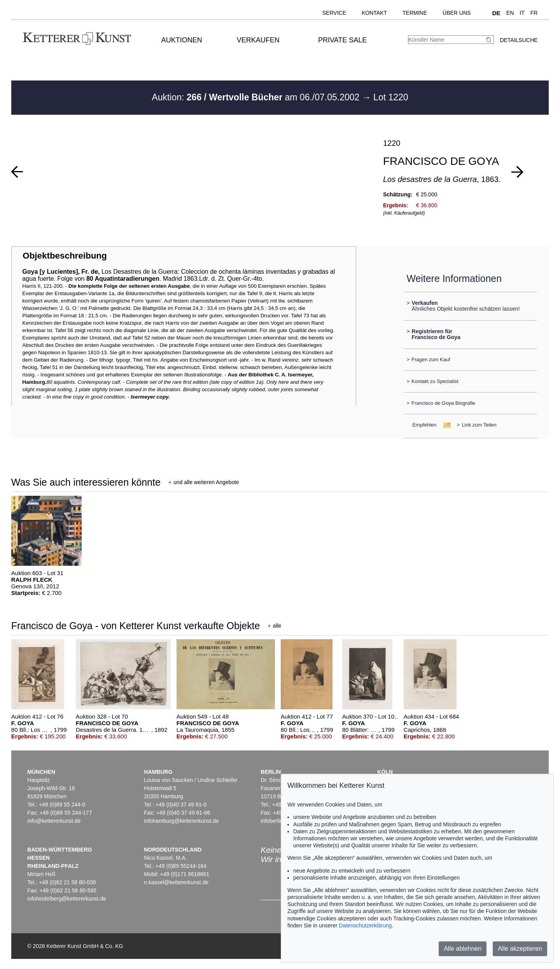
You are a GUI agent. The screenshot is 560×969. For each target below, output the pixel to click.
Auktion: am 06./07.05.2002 (257, 97)
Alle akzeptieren (520, 949)
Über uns (457, 13)
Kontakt (374, 13)
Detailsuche (519, 40)
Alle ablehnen (463, 949)
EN (510, 13)
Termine (415, 13)
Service (334, 13)
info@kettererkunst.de (54, 821)
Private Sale (342, 40)
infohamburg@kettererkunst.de (181, 821)
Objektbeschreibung (65, 256)
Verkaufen (258, 40)
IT (522, 13)
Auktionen (182, 40)
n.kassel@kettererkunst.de (176, 882)
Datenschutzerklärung (365, 925)
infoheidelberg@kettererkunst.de (67, 899)
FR (534, 13)
